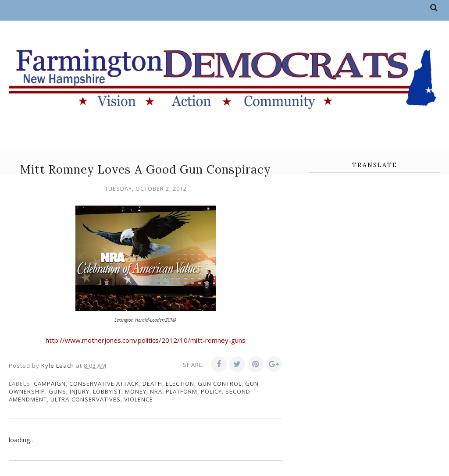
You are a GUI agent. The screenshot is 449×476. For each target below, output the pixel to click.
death (152, 384)
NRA (156, 391)
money (136, 391)
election (180, 384)
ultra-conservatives (86, 399)
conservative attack (104, 384)
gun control (220, 384)
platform (182, 391)
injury (80, 391)
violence (139, 399)
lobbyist (107, 391)
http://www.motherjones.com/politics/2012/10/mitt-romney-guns (146, 340)
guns (57, 391)
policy (211, 391)
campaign (50, 384)
